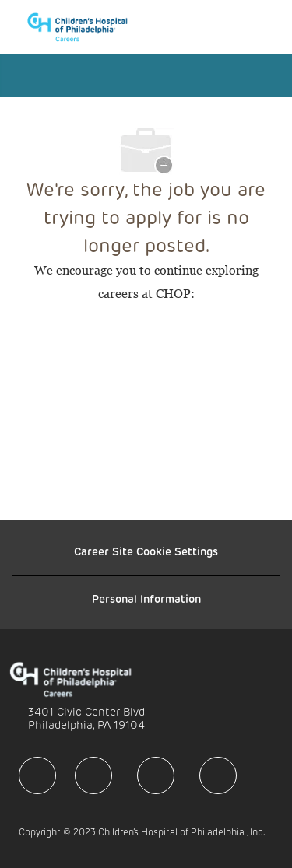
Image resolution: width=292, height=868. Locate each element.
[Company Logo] (85, 26)
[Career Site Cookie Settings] (146, 551)
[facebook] (37, 775)
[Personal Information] (146, 599)
